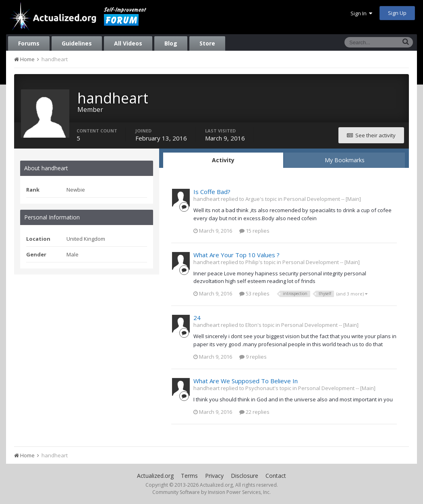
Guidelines (77, 43)
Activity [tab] (223, 160)
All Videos (128, 43)
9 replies (253, 357)
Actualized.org (155, 476)
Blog (171, 43)
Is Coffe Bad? (212, 192)
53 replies (254, 293)
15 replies (254, 231)
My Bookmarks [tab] (345, 160)
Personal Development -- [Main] (322, 199)
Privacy (214, 476)
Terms (189, 476)
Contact (276, 476)
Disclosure (245, 476)
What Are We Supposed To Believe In (246, 381)
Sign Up (397, 13)
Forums (29, 43)
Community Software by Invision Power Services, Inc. (211, 492)
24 (197, 318)
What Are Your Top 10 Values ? (236, 255)
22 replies (254, 412)
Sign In (361, 13)
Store (207, 43)
